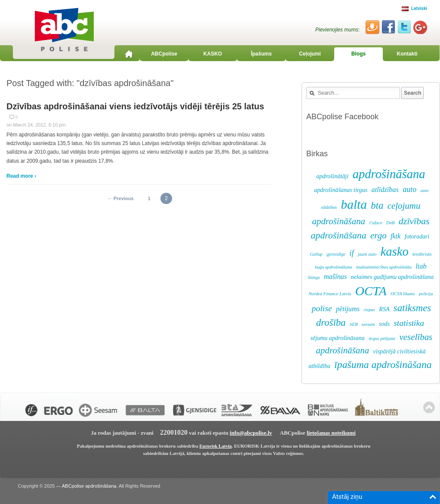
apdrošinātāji (332, 176)
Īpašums (261, 54)
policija (426, 294)
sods (384, 324)
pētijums (348, 309)
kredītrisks (422, 254)
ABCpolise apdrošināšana (89, 486)
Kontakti (407, 54)
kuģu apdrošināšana (333, 267)
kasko (395, 252)
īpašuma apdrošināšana (383, 365)
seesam (368, 324)
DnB (391, 223)
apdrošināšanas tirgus (341, 190)
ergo (378, 235)
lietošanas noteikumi (331, 433)
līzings (314, 277)
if (351, 253)
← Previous (121, 198)
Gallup (316, 254)
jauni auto (367, 254)
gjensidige (336, 254)
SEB (354, 324)
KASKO (213, 54)
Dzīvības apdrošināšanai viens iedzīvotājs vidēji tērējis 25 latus (135, 106)
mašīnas (335, 277)
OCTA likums (403, 294)
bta (377, 206)
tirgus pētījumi (382, 339)
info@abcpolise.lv (251, 433)
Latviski (414, 8)
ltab (421, 266)
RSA (384, 309)
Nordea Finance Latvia (330, 294)
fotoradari (417, 237)
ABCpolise (164, 54)
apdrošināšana (389, 174)
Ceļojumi (310, 54)
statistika (409, 323)
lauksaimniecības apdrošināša (384, 267)
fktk (395, 236)
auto (409, 189)
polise (322, 308)
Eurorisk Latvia (215, 446)
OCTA (371, 291)
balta (354, 204)
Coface (375, 223)
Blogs (358, 54)
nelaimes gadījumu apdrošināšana (392, 277)
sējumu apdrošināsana (338, 338)
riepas (369, 310)
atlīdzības (385, 190)
